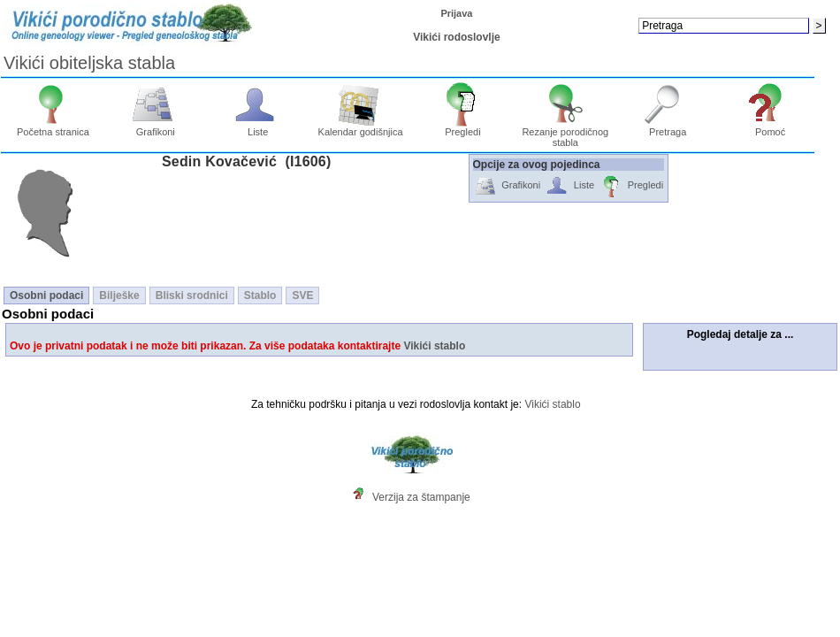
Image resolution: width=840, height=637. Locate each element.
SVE (302, 295)
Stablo (260, 295)
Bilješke (119, 295)
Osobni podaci (46, 295)
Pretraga (668, 127)
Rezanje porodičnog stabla (565, 133)
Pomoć (771, 127)
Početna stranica (53, 127)
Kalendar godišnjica (361, 127)
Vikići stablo (434, 346)
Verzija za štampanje (421, 497)
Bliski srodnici (192, 295)
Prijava (456, 13)
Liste (258, 127)
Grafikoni (155, 127)
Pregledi (463, 127)
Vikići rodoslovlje (456, 37)
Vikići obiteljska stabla (89, 63)
